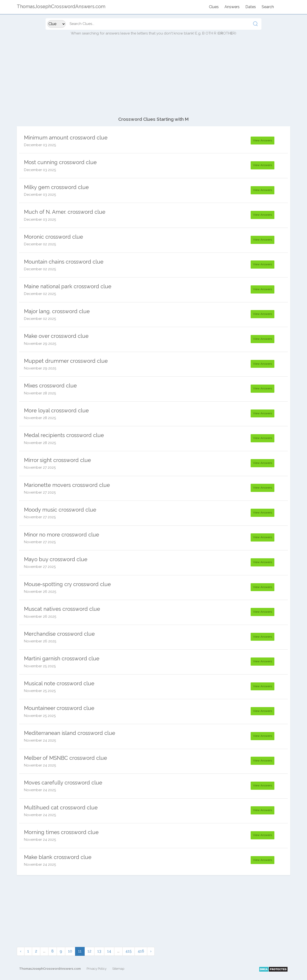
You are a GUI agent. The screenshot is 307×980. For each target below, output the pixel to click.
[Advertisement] (153, 79)
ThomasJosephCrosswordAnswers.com (50, 969)
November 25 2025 (40, 666)
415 (129, 951)
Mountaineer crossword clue (59, 708)
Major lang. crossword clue (57, 311)
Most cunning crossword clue (60, 162)
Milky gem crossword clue (56, 187)
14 (109, 951)
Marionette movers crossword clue (67, 485)
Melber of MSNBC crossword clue (65, 758)
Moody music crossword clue (60, 510)
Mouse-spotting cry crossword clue (67, 584)
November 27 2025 (40, 467)
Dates (251, 7)
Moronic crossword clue (53, 237)
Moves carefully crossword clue (63, 783)
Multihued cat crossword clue (61, 807)
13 (99, 951)
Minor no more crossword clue (62, 535)
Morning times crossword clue (61, 832)
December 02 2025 (40, 244)
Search (268, 7)
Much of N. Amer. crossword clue (65, 212)
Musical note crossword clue (59, 683)
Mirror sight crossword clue (57, 460)
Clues (214, 7)
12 (89, 951)
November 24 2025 (40, 740)
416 (141, 951)
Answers (232, 7)
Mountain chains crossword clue (64, 262)
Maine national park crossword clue (68, 286)
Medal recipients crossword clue (64, 435)
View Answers (263, 140)
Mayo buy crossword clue (56, 559)
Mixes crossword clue (50, 386)
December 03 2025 (40, 145)
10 (70, 951)
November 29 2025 (40, 344)
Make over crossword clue (56, 336)
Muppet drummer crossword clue (66, 361)
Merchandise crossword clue (59, 634)
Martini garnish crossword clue (62, 658)
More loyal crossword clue (56, 410)
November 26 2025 (40, 592)
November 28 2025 (40, 393)
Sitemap (118, 969)
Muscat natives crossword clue (62, 609)
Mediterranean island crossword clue (70, 733)
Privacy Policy (97, 969)
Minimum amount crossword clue (66, 138)
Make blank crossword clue (58, 857)
